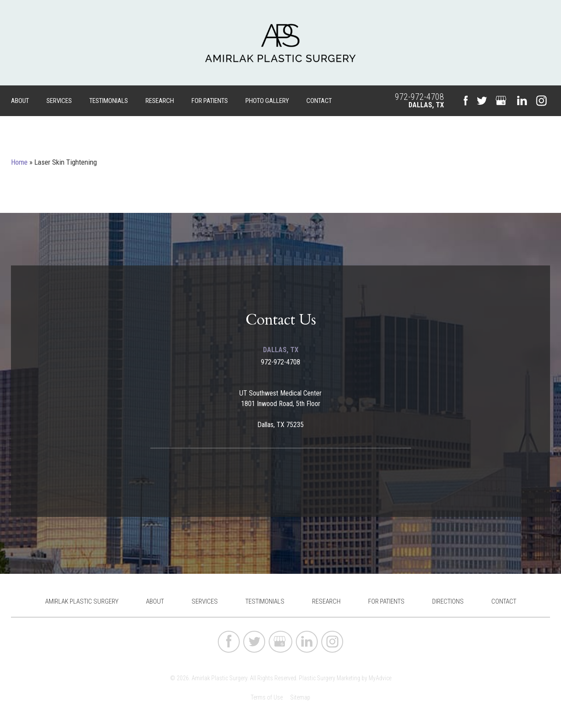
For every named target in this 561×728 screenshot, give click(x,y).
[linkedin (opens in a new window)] (522, 101)
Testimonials (109, 101)
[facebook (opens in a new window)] (466, 101)
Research (160, 101)
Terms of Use (267, 697)
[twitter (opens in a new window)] (482, 101)
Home (19, 162)
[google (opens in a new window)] (502, 101)
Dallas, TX (426, 105)
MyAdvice (380, 678)
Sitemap (300, 697)
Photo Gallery (267, 101)
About (20, 101)
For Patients (210, 101)
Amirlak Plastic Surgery (82, 601)
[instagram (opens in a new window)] (541, 101)
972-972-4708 (419, 97)
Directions (448, 601)
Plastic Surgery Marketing (330, 678)
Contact (319, 101)
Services (59, 101)
